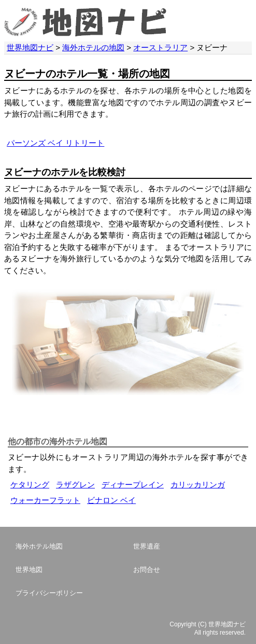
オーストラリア (160, 47)
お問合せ (147, 570)
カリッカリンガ (198, 485)
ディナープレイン (133, 485)
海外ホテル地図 (39, 546)
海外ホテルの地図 (93, 47)
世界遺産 (147, 546)
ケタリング (30, 485)
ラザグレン (75, 485)
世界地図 (29, 570)
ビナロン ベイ (111, 500)
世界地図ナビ (30, 47)
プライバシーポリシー (49, 593)
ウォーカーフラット (45, 500)
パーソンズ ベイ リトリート (55, 143)
